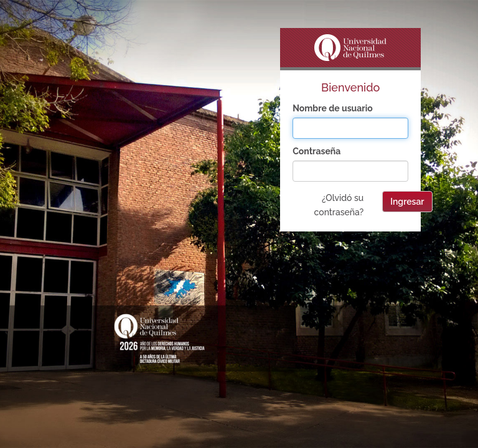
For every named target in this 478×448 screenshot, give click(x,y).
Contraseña (316, 151)
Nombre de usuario (333, 108)
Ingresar (407, 202)
